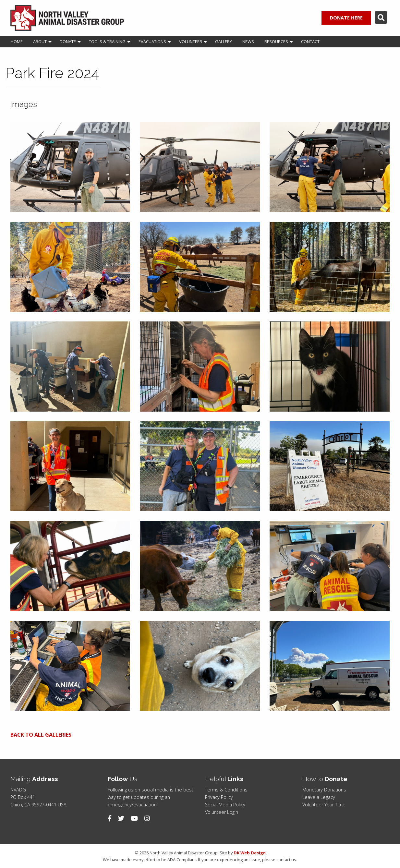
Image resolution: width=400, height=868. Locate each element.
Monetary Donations (324, 790)
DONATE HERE (346, 18)
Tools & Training (107, 42)
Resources (276, 42)
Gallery (224, 42)
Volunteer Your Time (324, 805)
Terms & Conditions (226, 790)
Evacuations (152, 42)
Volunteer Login (222, 812)
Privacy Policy (219, 797)
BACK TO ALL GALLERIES (41, 735)
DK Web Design (250, 853)
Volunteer (191, 42)
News (248, 42)
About (40, 42)
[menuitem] (17, 42)
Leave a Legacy (319, 797)
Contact (310, 42)
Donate (68, 42)
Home (17, 42)
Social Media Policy (225, 805)
